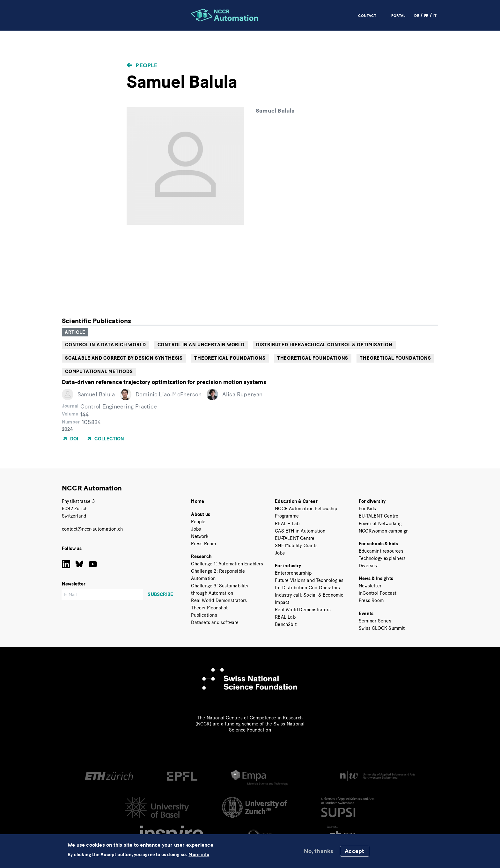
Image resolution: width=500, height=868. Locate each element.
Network (199, 536)
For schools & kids (379, 544)
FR (426, 15)
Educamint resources (381, 551)
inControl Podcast (378, 593)
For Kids (368, 509)
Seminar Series (375, 621)
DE (417, 15)
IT (435, 15)
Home (198, 501)
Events (366, 614)
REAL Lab (285, 617)
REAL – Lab (287, 524)
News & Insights (376, 578)
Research (201, 556)
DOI (74, 438)
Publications (204, 615)
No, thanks (319, 851)
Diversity (368, 566)
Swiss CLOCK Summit (382, 628)
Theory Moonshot (209, 608)
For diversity (372, 501)
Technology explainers (382, 558)
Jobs (196, 529)
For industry (288, 566)
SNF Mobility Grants (296, 546)
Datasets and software (215, 622)
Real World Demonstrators (219, 600)
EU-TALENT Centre (295, 538)
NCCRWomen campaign (384, 531)
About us (201, 514)
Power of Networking (380, 524)
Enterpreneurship (293, 573)
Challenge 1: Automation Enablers (227, 564)
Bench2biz (286, 624)
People (147, 65)
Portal (398, 15)
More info (199, 855)
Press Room (203, 544)
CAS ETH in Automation (300, 531)
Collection (109, 438)
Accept (354, 851)
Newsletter (370, 586)
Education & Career (296, 501)
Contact (367, 15)
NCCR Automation (92, 488)
